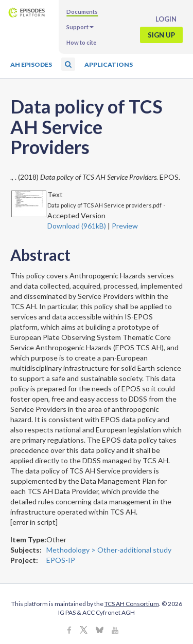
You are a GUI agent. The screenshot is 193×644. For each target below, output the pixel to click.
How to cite (81, 42)
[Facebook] (69, 631)
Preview (125, 226)
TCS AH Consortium (132, 604)
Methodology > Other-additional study (109, 550)
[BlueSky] (100, 631)
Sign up (161, 35)
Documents (82, 12)
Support (80, 27)
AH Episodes (31, 64)
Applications (109, 64)
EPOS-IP (61, 560)
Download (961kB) (77, 226)
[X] (84, 631)
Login (166, 19)
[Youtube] (115, 631)
